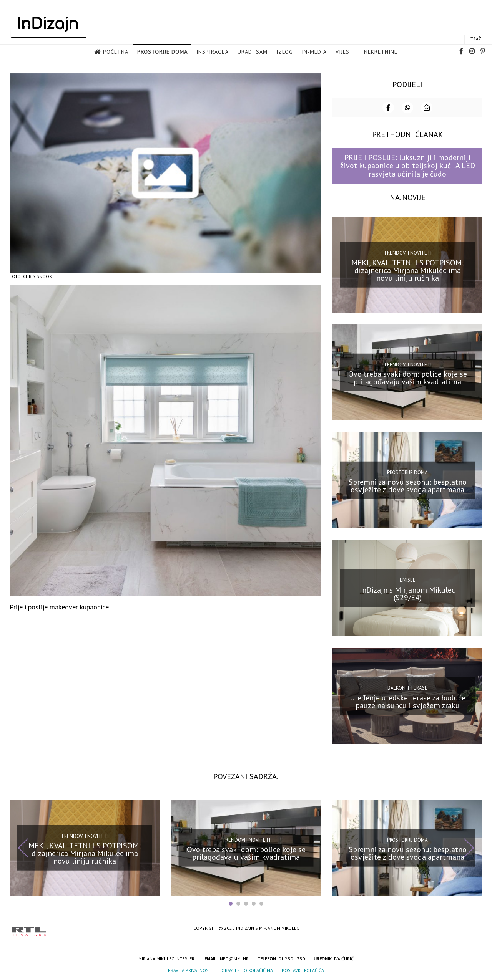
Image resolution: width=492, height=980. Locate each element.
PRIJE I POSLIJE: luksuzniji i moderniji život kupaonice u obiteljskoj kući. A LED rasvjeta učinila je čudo (408, 165)
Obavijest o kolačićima (247, 969)
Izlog (285, 52)
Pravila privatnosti (190, 969)
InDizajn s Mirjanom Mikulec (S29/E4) (407, 593)
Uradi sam (253, 52)
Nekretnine (381, 52)
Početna (116, 52)
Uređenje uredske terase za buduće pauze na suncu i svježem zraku (408, 700)
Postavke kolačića (303, 969)
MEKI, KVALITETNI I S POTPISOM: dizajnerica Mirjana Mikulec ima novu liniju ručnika (407, 270)
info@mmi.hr (234, 958)
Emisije (408, 579)
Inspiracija (213, 52)
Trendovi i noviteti (408, 252)
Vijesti (345, 52)
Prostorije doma (162, 52)
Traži (476, 39)
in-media (314, 52)
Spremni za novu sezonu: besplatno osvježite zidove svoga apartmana (408, 485)
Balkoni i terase (407, 687)
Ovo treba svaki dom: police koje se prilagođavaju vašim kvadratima (408, 377)
